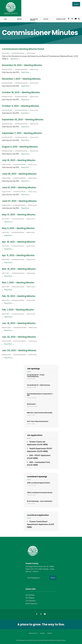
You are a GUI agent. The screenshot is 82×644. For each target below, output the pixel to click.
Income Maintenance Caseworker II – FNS (40, 394)
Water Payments (31, 603)
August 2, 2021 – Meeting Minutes (20, 147)
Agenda (19, 19)
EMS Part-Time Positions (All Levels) (40, 412)
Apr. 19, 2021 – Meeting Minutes (19, 242)
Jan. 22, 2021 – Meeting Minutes (19, 337)
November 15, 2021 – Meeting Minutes (22, 65)
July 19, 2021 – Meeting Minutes (19, 160)
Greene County (31, 53)
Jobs (5, 19)
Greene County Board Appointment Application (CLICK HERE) (41, 524)
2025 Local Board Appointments (38, 483)
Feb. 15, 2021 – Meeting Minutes (19, 296)
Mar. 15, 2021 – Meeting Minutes (19, 269)
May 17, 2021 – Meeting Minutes (19, 214)
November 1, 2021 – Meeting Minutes (21, 79)
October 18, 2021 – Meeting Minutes (21, 92)
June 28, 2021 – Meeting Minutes (19, 174)
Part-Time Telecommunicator (38, 421)
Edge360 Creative (61, 640)
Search (53, 578)
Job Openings (33, 368)
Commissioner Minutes (18, 53)
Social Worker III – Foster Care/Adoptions (36, 375)
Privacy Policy (33, 633)
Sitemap (42, 633)
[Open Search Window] (79, 18)
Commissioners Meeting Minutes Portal (23, 49)
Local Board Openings (37, 476)
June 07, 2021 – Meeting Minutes (19, 201)
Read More (15, 59)
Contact (46, 19)
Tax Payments (31, 601)
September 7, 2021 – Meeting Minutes (22, 133)
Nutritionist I (31, 404)
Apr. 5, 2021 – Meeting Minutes (18, 255)
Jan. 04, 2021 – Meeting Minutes (19, 350)
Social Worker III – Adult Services (38, 385)
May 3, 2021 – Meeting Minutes (18, 228)
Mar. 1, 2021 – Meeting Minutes (18, 282)
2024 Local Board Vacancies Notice (40, 492)
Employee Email (61, 19)
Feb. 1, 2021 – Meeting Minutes (18, 310)
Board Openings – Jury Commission (40, 501)
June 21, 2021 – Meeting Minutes (19, 187)
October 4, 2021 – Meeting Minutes (20, 106)
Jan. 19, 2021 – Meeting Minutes (19, 323)
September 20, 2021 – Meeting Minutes (23, 119)
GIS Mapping (30, 598)
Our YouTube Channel (34, 19)
